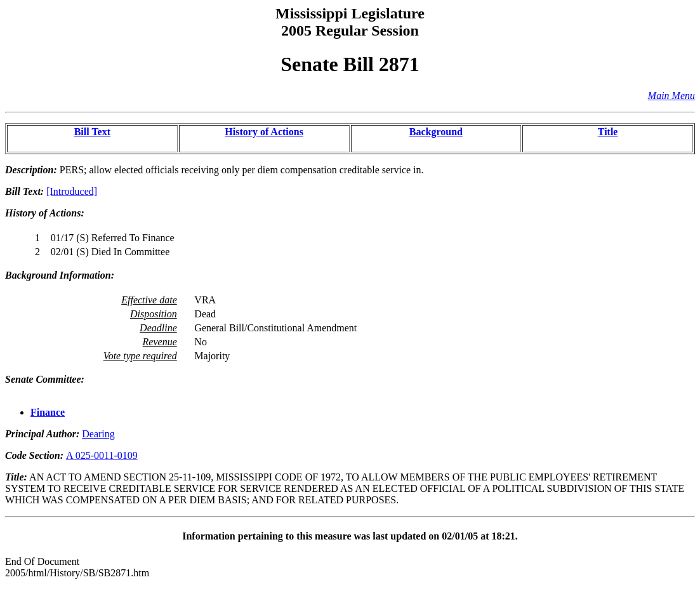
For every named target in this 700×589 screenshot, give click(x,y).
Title (608, 132)
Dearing (98, 434)
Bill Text (92, 132)
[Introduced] (72, 191)
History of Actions (264, 132)
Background (436, 132)
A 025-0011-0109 (102, 455)
